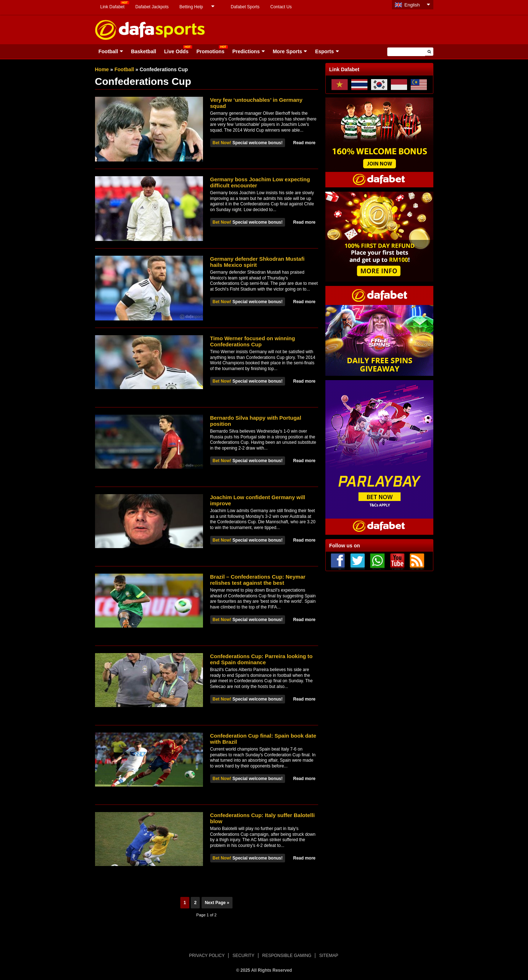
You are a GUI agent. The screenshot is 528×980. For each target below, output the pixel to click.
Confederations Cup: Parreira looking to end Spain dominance (261, 659)
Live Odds (176, 51)
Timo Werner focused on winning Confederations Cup (253, 341)
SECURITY (243, 956)
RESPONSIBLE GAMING (287, 956)
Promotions (211, 51)
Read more (304, 143)
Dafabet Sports (245, 7)
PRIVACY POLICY (207, 956)
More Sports (288, 51)
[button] (429, 52)
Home (102, 69)
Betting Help (191, 7)
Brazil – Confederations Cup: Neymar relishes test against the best (258, 580)
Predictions (246, 51)
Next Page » (217, 903)
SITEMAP (329, 956)
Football (108, 51)
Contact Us (281, 7)
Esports (324, 51)
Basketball (144, 51)
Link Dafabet (112, 7)
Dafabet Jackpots (152, 7)
